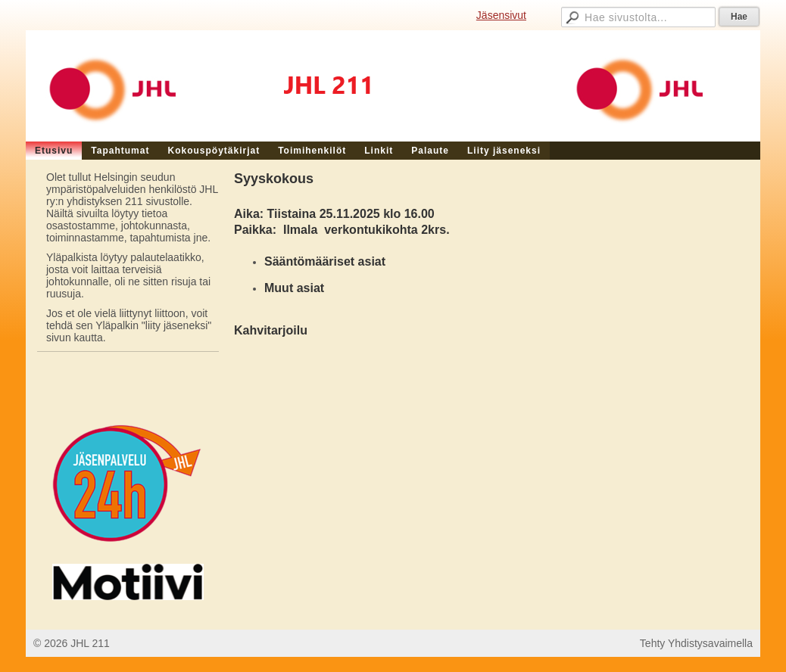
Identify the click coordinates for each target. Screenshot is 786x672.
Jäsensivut (501, 15)
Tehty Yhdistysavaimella (696, 643)
